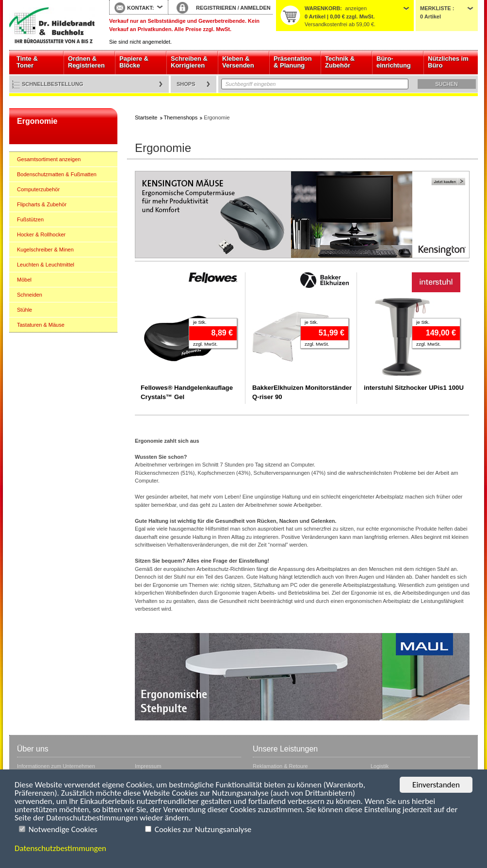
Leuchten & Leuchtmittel (46, 265)
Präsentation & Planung (293, 62)
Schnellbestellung (53, 84)
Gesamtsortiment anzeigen (49, 159)
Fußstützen (30, 219)
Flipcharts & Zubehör (42, 204)
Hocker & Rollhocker (41, 234)
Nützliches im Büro (448, 62)
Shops (186, 84)
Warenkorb (322, 8)
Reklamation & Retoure (280, 766)
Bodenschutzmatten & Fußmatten (57, 174)
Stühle (24, 310)
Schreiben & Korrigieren (189, 62)
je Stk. (200, 322)
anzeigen (356, 8)
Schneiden (30, 295)
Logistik (380, 766)
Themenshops (181, 117)
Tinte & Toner (27, 62)
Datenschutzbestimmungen (60, 848)
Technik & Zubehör (340, 62)
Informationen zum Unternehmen (56, 766)
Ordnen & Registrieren (86, 62)
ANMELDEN (255, 8)
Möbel (24, 280)
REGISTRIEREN (216, 8)
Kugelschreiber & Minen (45, 250)
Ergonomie (37, 121)
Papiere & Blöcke (134, 62)
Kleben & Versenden (238, 62)
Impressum (148, 766)
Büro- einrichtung (394, 62)
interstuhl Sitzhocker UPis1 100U (414, 388)
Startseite (52, 25)
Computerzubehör (38, 189)
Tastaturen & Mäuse (41, 325)
